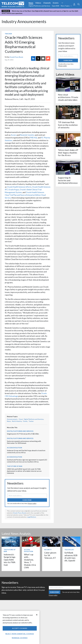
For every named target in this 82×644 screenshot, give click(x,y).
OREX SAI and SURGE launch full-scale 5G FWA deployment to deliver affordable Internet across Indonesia (24, 471)
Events (56, 3)
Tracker (8, 34)
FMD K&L (34, 138)
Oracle (25, 421)
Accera (14, 135)
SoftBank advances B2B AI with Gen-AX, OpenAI (71, 557)
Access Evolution (14, 448)
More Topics (66, 6)
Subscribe (27, 500)
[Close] (37, 615)
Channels (47, 3)
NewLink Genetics (27, 135)
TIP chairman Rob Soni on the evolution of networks (68, 125)
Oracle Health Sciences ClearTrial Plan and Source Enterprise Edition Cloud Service (25, 195)
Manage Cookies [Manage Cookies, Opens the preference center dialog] (20, 638)
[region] (20, 627)
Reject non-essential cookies (20, 634)
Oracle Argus (14, 190)
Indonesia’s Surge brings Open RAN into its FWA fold (10, 560)
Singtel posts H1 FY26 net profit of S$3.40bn (23, 434)
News (31, 3)
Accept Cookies (20, 628)
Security (48, 550)
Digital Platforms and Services (39, 6)
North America (17, 421)
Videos (38, 3)
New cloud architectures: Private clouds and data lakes (68, 97)
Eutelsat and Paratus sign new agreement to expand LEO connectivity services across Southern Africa (27, 461)
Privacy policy (32, 503)
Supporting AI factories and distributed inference (68, 180)
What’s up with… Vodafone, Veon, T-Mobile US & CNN (30, 561)
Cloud (21, 419)
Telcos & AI (69, 550)
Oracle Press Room (16, 57)
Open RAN (55, 6)
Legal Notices (32, 517)
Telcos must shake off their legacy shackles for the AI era (68, 153)
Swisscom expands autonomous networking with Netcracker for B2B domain (24, 442)
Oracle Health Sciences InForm (19, 187)
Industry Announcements (24, 21)
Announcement (12, 419)
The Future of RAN (15, 466)
